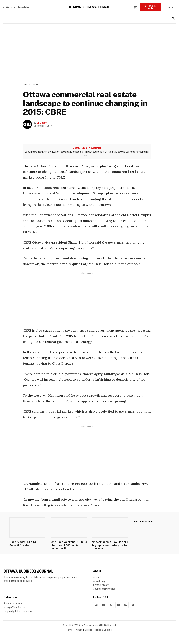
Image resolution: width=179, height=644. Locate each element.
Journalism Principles (104, 588)
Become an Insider (13, 603)
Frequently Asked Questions (18, 611)
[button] (173, 19)
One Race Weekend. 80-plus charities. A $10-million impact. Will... (68, 545)
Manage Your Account (15, 607)
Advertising (99, 581)
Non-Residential (31, 84)
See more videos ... (144, 522)
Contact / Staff (101, 584)
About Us (98, 577)
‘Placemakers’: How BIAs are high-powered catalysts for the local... (109, 545)
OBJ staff (42, 123)
